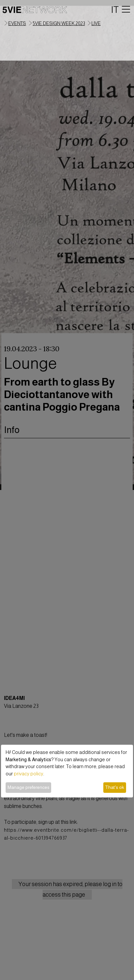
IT (115, 10)
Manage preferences (29, 787)
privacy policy (29, 774)
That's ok (115, 787)
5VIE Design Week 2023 (59, 23)
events (17, 23)
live (96, 23)
